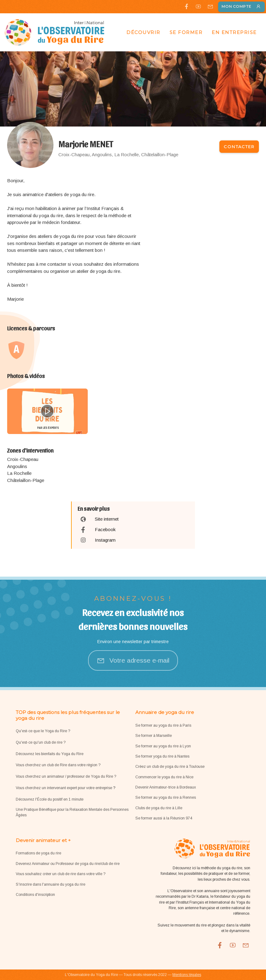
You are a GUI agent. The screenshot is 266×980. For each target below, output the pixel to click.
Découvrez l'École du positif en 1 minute (50, 799)
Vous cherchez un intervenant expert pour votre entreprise (64, 788)
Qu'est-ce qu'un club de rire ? (41, 742)
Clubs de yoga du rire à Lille (159, 808)
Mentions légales (187, 975)
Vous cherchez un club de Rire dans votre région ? (58, 765)
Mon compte (241, 7)
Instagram (105, 540)
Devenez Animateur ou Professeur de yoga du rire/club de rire (68, 864)
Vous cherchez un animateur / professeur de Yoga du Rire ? (66, 776)
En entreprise (234, 32)
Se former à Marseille (154, 736)
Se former (186, 32)
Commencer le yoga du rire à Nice (164, 777)
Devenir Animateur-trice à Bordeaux (166, 787)
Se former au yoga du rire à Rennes (166, 797)
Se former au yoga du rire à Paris (163, 725)
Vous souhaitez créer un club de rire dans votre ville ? (61, 874)
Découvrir (143, 32)
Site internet (107, 519)
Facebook (105, 529)
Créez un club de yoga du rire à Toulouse (170, 767)
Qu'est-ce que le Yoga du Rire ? (43, 731)
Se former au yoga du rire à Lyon (163, 746)
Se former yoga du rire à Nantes (162, 756)
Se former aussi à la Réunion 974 (164, 818)
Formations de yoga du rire (38, 853)
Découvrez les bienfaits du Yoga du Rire (50, 754)
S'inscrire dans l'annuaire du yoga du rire (51, 884)
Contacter (239, 147)
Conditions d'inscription (35, 895)
